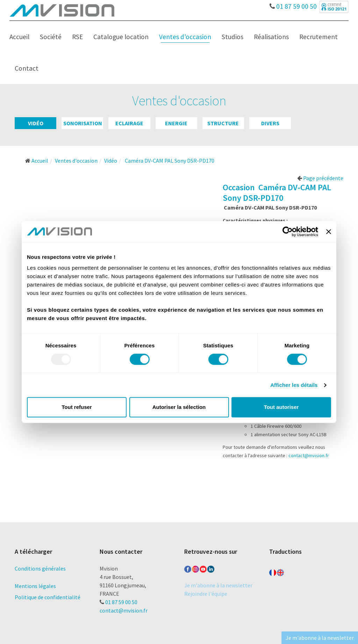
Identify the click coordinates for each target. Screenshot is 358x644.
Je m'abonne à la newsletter (218, 585)
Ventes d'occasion (185, 37)
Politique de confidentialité (48, 597)
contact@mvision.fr (309, 455)
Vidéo (36, 123)
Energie (176, 123)
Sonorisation (83, 123)
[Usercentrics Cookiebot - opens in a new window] (288, 232)
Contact (27, 68)
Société (51, 37)
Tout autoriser (281, 407)
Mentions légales (35, 586)
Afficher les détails (294, 385)
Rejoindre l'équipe (206, 594)
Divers (270, 123)
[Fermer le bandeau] (329, 232)
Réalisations (271, 37)
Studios (232, 37)
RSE (77, 37)
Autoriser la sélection (179, 407)
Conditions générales (40, 568)
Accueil (19, 37)
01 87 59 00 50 (293, 5)
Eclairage (129, 123)
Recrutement (318, 37)
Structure (223, 123)
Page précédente (320, 178)
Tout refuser (77, 407)
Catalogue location (121, 37)
